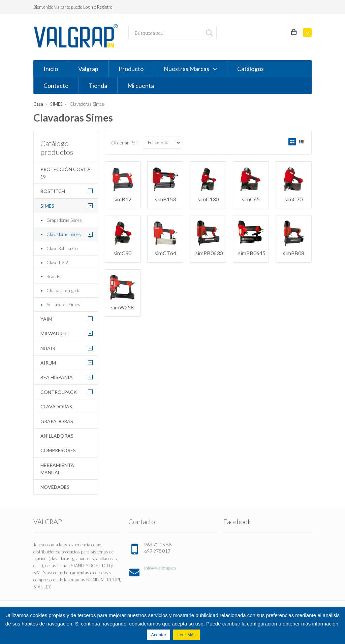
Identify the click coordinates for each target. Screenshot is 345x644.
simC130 (208, 199)
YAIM (46, 319)
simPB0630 (209, 253)
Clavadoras (56, 406)
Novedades (55, 487)
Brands (53, 276)
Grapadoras (57, 421)
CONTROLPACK (59, 392)
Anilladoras (57, 436)
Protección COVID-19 (66, 173)
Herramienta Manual (57, 469)
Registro (105, 7)
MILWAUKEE (54, 333)
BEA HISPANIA (57, 377)
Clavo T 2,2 (57, 263)
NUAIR (48, 348)
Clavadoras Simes (64, 234)
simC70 (294, 199)
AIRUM (48, 363)
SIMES (56, 104)
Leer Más (186, 635)
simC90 (122, 253)
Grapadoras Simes (64, 220)
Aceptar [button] (159, 635)
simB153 (165, 199)
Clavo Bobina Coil (63, 248)
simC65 (251, 199)
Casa (38, 104)
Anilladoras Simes (63, 305)
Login (88, 7)
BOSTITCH (53, 191)
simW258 (122, 307)
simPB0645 (252, 253)
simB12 (122, 199)
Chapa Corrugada (64, 291)
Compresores (58, 450)
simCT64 (165, 253)
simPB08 (294, 253)
